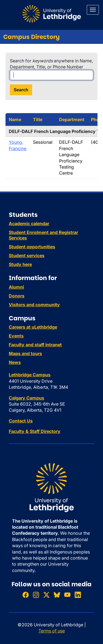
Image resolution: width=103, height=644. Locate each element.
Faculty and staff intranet (35, 345)
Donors (17, 296)
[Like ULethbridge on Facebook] (26, 595)
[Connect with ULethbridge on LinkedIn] (78, 595)
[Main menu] (93, 10)
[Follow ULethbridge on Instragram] (36, 595)
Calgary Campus (27, 398)
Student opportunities (32, 247)
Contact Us (21, 421)
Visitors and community (34, 305)
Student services (27, 256)
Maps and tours (25, 353)
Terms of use (52, 631)
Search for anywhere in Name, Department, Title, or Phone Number (51, 64)
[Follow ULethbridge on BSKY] (57, 595)
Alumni (16, 287)
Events (16, 336)
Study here (20, 264)
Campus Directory (31, 37)
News (15, 362)
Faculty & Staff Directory (35, 431)
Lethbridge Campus (30, 375)
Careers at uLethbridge (33, 327)
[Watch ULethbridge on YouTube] (67, 595)
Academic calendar (29, 223)
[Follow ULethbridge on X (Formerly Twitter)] (46, 595)
